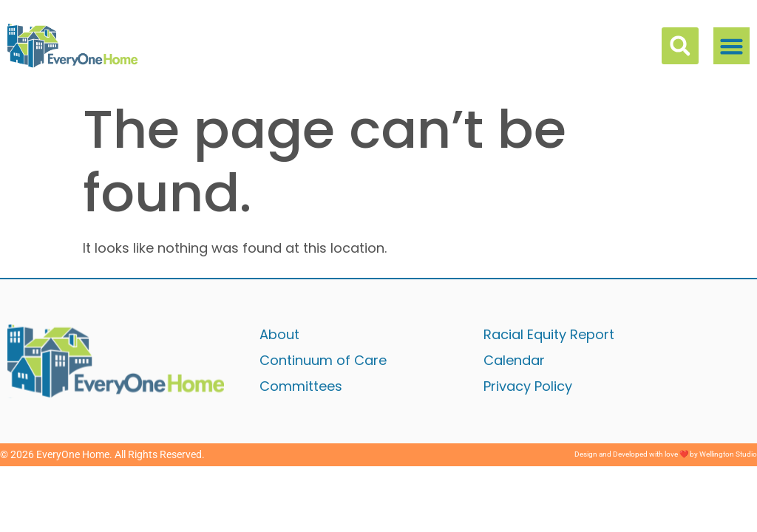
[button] (732, 46)
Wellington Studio (728, 454)
